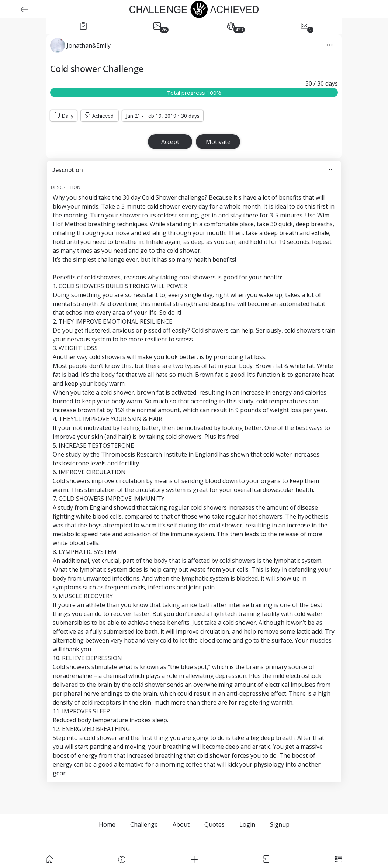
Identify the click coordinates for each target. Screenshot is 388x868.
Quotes (214, 824)
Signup (280, 824)
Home (107, 824)
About (181, 824)
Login (247, 824)
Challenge (144, 824)
